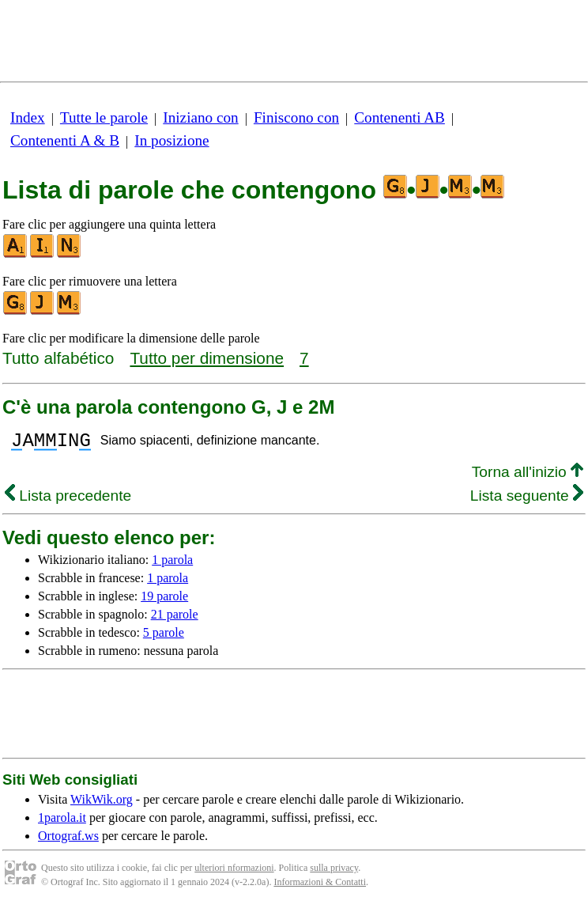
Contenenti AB (400, 117)
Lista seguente (527, 500)
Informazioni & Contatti (320, 887)
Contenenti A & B (65, 140)
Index (28, 117)
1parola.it (62, 822)
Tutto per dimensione (207, 358)
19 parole (164, 601)
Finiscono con (296, 117)
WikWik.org (102, 804)
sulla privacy (334, 872)
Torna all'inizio (528, 477)
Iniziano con (200, 117)
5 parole (164, 637)
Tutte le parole (104, 117)
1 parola (172, 564)
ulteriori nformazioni (234, 872)
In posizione (171, 140)
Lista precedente (68, 500)
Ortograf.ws (68, 840)
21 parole (175, 619)
